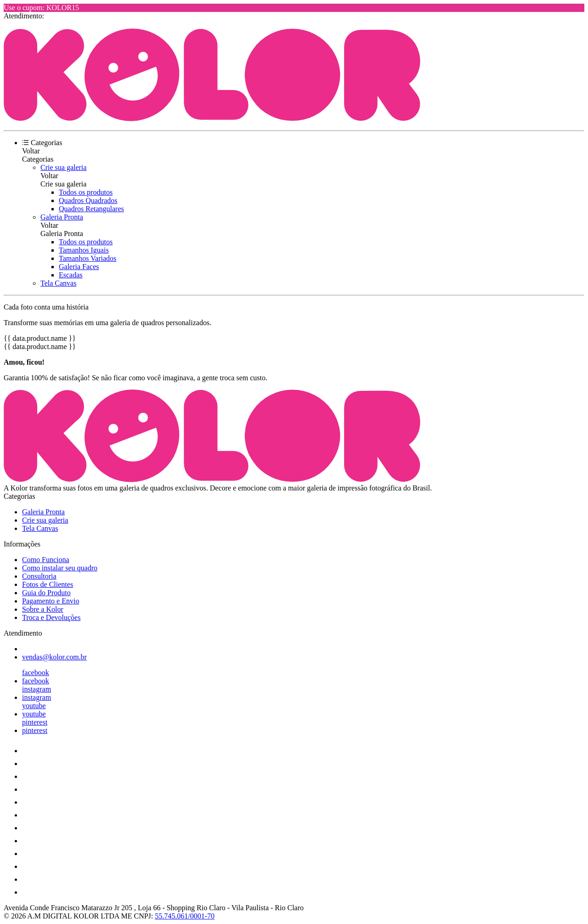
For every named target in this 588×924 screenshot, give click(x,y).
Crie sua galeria (63, 167)
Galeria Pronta (62, 217)
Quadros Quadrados (88, 200)
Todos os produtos (86, 192)
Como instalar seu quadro (60, 568)
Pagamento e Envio (51, 601)
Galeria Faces (79, 267)
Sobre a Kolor (43, 609)
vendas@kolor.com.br (54, 657)
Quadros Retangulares (91, 209)
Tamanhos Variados (88, 258)
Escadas (71, 275)
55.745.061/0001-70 (185, 916)
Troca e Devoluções (51, 617)
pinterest (35, 722)
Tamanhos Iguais (84, 250)
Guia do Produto (46, 593)
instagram (37, 689)
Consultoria (39, 576)
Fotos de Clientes (48, 584)
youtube (34, 706)
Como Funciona (46, 560)
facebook (36, 673)
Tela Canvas (58, 283)
